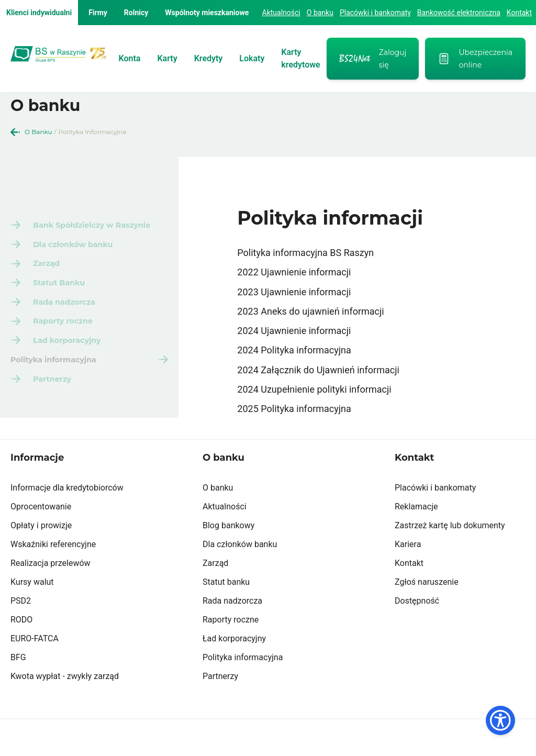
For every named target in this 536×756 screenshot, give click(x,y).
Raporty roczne (231, 635)
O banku (320, 13)
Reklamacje (416, 522)
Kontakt (519, 13)
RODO (21, 635)
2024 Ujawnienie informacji (294, 331)
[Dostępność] (500, 720)
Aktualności (281, 13)
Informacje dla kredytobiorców (67, 503)
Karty (167, 58)
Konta (130, 58)
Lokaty (252, 58)
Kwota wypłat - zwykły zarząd (65, 692)
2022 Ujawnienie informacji (294, 272)
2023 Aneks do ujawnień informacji (310, 311)
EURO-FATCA (35, 654)
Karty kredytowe (300, 58)
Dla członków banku (240, 560)
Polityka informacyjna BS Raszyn (305, 253)
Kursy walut (32, 598)
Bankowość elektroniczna (459, 13)
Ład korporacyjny (234, 654)
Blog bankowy (228, 541)
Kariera (408, 560)
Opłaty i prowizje (41, 541)
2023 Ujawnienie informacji (294, 292)
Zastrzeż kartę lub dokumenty (450, 541)
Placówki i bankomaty (375, 13)
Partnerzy (220, 692)
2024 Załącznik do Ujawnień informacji (318, 370)
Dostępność (417, 616)
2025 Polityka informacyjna (294, 409)
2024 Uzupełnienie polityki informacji (314, 389)
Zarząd (215, 579)
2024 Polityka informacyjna (294, 350)
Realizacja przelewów (51, 579)
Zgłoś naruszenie (427, 598)
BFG (18, 673)
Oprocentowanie (41, 522)
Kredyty (209, 58)
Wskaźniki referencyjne (53, 560)
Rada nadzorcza (232, 616)
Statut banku (226, 598)
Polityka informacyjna (243, 673)
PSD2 (21, 616)
